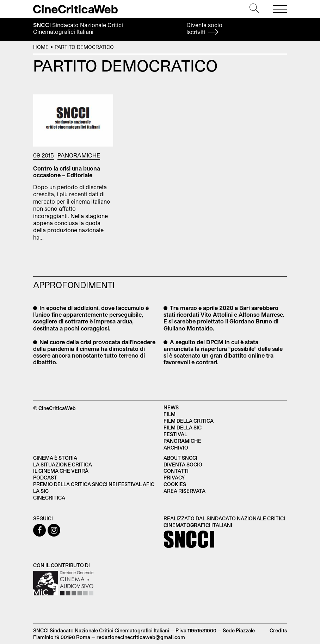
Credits (278, 630)
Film (170, 414)
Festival (175, 434)
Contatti (176, 471)
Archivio (176, 448)
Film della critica (189, 421)
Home (41, 47)
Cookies (175, 484)
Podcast (45, 478)
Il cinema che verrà (61, 471)
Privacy (174, 478)
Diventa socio (204, 28)
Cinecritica (49, 498)
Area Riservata (184, 491)
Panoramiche (79, 155)
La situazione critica (63, 465)
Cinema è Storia (55, 458)
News (171, 407)
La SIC (41, 491)
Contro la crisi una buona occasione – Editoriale (67, 172)
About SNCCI (180, 458)
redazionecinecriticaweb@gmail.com (141, 637)
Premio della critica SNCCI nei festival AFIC (94, 484)
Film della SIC (183, 428)
